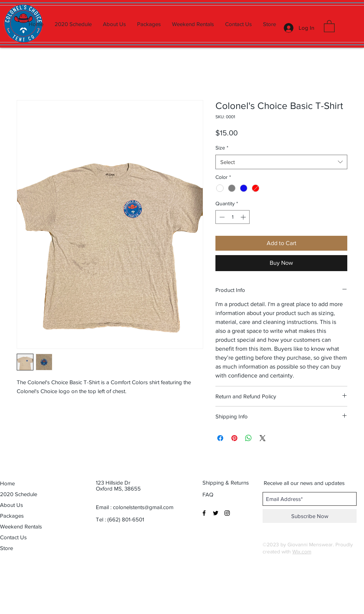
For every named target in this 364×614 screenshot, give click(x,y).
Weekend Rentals (21, 526)
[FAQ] (209, 495)
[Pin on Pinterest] (234, 438)
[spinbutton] (233, 217)
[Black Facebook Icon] (204, 513)
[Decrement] (221, 217)
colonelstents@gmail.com (143, 507)
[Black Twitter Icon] (216, 513)
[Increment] (244, 217)
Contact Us (13, 537)
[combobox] (281, 162)
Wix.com (302, 552)
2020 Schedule (19, 494)
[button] (329, 26)
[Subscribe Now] (310, 516)
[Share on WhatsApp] (248, 438)
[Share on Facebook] (220, 438)
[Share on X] (263, 438)
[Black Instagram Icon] (227, 513)
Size (222, 148)
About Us (12, 505)
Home (7, 483)
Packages (12, 516)
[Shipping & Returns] (226, 483)
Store (6, 548)
